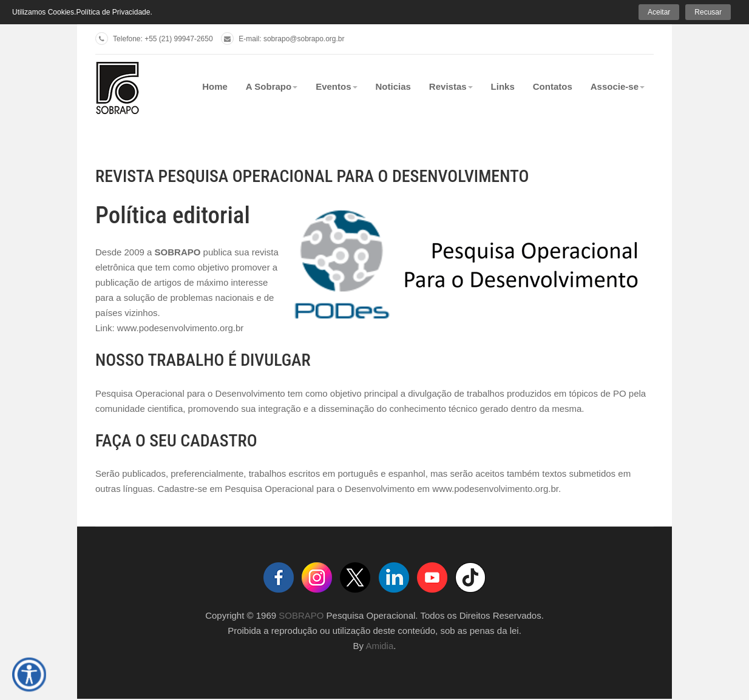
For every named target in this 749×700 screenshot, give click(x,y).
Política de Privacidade (113, 12)
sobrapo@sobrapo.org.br (304, 39)
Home (215, 86)
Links (503, 86)
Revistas (451, 86)
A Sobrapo (272, 86)
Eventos (336, 86)
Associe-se (618, 86)
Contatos (553, 86)
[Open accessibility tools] (29, 675)
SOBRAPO (301, 615)
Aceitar (659, 12)
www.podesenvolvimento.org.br (180, 328)
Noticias (393, 86)
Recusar (708, 12)
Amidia (379, 646)
